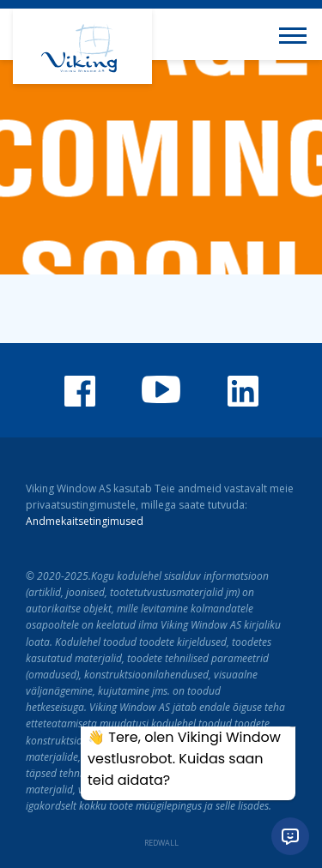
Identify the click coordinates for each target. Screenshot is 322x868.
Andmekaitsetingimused (85, 521)
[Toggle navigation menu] (296, 34)
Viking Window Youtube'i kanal (161, 389)
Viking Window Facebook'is (80, 391)
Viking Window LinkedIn (243, 391)
